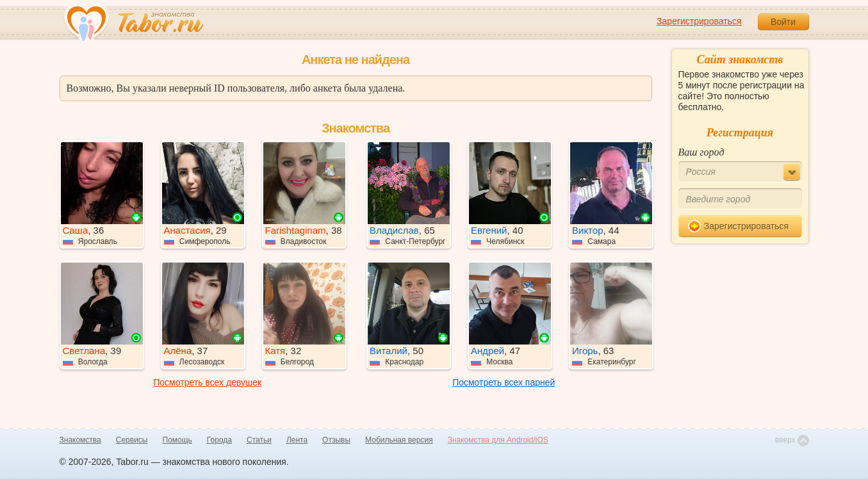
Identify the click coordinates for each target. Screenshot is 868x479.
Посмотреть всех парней (504, 382)
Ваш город (701, 152)
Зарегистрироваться (699, 21)
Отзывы (336, 440)
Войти (783, 22)
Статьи (259, 440)
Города (219, 440)
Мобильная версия (399, 440)
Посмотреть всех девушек (207, 382)
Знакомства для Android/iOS (498, 440)
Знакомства (80, 440)
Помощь (177, 440)
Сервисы (132, 440)
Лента (297, 440)
